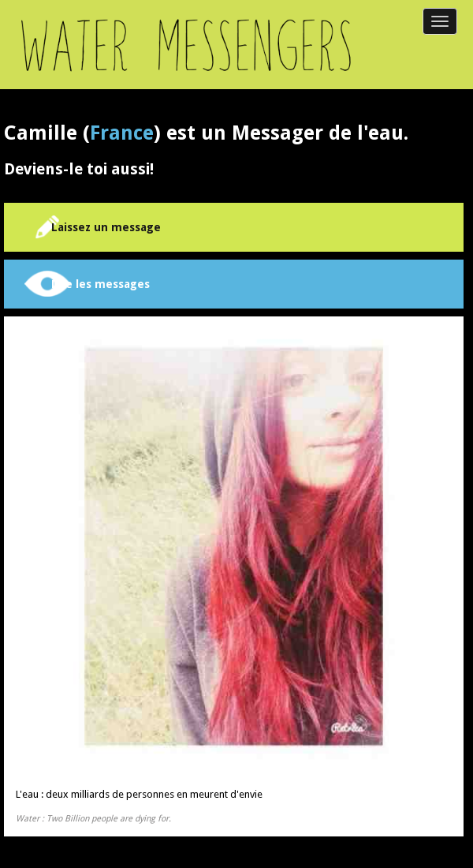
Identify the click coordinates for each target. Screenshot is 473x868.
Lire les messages (101, 284)
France (122, 133)
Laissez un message (106, 227)
